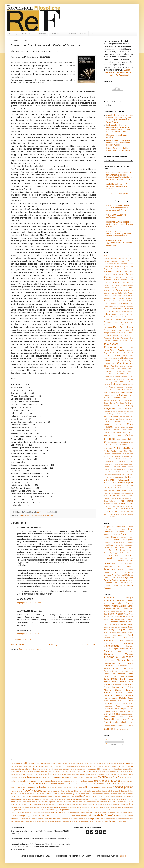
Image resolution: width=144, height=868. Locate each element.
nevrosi (131, 802)
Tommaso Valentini (111, 504)
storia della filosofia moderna (34, 819)
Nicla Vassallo (123, 448)
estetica (103, 777)
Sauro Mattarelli (110, 490)
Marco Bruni (115, 411)
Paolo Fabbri (129, 462)
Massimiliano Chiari (123, 687)
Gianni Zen (109, 660)
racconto (114, 807)
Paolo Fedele (123, 701)
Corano (13, 764)
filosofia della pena (121, 784)
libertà (82, 796)
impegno (107, 794)
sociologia (21, 816)
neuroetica (112, 802)
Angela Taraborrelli (111, 269)
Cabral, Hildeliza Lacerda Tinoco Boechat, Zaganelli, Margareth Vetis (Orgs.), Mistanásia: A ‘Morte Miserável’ (120, 119)
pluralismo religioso (113, 805)
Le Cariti (128, 561)
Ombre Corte (110, 572)
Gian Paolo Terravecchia (112, 358)
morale (126, 799)
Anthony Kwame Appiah (114, 274)
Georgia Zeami (117, 649)
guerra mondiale (66, 794)
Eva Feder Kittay (118, 325)
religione (51, 810)
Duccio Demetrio (127, 312)
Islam (51, 764)
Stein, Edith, (116, 216)
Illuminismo (31, 763)
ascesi (66, 766)
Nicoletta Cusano (117, 454)
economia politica (111, 774)
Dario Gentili (123, 304)
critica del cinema (54, 772)
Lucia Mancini (118, 674)
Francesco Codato (113, 640)
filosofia (115, 781)
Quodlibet (129, 577)
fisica (93, 791)
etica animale (125, 778)
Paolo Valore (129, 464)
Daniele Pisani (128, 301)
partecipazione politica (80, 805)
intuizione (25, 796)
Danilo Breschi (109, 627)
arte (62, 766)
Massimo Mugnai (119, 430)
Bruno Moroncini (125, 290)
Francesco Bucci (127, 338)
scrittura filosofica (87, 813)
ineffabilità (121, 794)
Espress (117, 545)
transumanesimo (67, 821)
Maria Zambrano (117, 419)
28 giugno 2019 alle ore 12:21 (29, 634)
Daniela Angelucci (116, 301)
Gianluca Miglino (128, 361)
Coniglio (131, 537)
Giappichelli (117, 553)
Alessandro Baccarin (115, 600)
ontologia (31, 804)
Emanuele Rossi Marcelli (118, 632)
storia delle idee (50, 819)
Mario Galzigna (115, 422)
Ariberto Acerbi (127, 280)
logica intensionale (107, 796)
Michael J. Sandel (113, 436)
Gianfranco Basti (116, 361)
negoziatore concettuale (57, 802)
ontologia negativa (42, 805)
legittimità (37, 796)
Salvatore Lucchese (126, 711)
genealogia (119, 791)
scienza (54, 812)
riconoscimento (106, 810)
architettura (40, 766)
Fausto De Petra (116, 330)
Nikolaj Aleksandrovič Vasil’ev (119, 456)
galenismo (111, 791)
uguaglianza (91, 821)
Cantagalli (117, 535)
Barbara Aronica (127, 285)
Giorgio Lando (109, 369)
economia (101, 774)
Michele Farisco (110, 445)
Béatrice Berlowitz (110, 293)
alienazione (80, 764)
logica (98, 796)
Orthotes (122, 572)
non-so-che (23, 805)
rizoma (19, 813)
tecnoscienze (77, 819)
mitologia (94, 799)
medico (46, 799)
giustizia (14, 794)
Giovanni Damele (110, 663)
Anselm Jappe (128, 272)
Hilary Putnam (109, 387)
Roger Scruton (110, 485)
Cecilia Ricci (129, 617)
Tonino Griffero (126, 503)
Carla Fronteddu (116, 614)
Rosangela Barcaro (126, 709)
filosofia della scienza (47, 787)
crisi (35, 772)
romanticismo (27, 813)
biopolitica (129, 766)
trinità (85, 821)
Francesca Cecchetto (126, 335)
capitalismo (26, 769)
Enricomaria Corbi (111, 322)
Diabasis (107, 542)
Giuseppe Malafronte (116, 666)
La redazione (28, 34)
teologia (98, 819)
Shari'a (60, 764)
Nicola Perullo (110, 451)
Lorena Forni (115, 403)
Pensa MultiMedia (123, 575)
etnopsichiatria (58, 781)
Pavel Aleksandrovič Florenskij (123, 469)
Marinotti (130, 566)
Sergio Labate (121, 720)
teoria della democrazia (121, 819)
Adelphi (107, 527)
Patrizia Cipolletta (127, 467)
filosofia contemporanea (20, 784)
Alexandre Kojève (119, 261)
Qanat (123, 578)
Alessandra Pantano (118, 259)
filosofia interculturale (64, 787)
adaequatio (72, 764)
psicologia (74, 807)
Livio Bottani (125, 400)
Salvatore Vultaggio (127, 714)
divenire (67, 774)
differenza (22, 774)
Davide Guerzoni (121, 627)
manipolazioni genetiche (125, 796)
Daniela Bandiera (118, 622)
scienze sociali (63, 813)
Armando (107, 529)
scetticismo (36, 813)
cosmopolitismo (128, 769)
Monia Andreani (110, 701)
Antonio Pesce (112, 609)
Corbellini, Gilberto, (118, 186)
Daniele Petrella (127, 624)
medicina (40, 799)
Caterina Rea (122, 296)
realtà (37, 810)
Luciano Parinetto (118, 406)
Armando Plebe (110, 611)
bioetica (121, 766)
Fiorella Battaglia (127, 333)
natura (13, 802)
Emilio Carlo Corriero (113, 319)
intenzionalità (16, 796)
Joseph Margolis (109, 392)
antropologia (128, 763)
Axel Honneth (127, 283)
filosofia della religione (29, 787)
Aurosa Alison (122, 611)
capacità (18, 769)
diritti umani (43, 774)
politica (130, 804)
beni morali (113, 766)
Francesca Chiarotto (111, 338)
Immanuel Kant (43, 764)
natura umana (22, 802)
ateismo (83, 766)
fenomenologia (101, 781)
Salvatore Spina (112, 714)
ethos (111, 778)
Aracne (125, 527)
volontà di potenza (121, 821)
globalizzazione (24, 794)
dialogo (124, 772)
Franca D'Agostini (111, 335)
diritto (50, 774)
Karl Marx (124, 395)
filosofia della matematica (87, 784)
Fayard (106, 548)
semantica (98, 813)
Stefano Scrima (117, 726)
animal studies (107, 764)
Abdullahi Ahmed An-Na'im (115, 256)
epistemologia (32, 777)
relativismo (43, 810)
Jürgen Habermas (111, 395)
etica (116, 777)
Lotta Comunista (126, 564)
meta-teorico (66, 799)
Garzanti (125, 550)
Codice (124, 537)
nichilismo (14, 805)
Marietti (120, 566)
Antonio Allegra (111, 606)
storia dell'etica (82, 816)
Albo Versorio (116, 527)
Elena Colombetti (117, 317)
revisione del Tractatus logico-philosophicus (85, 810)
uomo (104, 821)
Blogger (123, 856)
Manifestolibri (109, 566)
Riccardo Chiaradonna (117, 477)
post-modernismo (24, 807)
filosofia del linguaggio (54, 784)
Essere (22, 764)
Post (109, 740)
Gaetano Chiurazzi (112, 355)
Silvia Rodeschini (111, 496)
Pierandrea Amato (111, 472)
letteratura (45, 796)
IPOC (120, 556)
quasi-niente (106, 807)
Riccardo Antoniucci (125, 706)
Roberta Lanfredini (126, 480)
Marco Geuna (124, 411)
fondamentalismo (101, 791)
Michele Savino (41, 516)
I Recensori (42, 34)
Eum (122, 545)
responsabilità (65, 810)
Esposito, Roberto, (119, 233)
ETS (113, 542)
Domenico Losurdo (122, 309)
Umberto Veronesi (122, 506)
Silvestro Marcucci (127, 493)
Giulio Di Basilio (125, 663)
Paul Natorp (108, 469)
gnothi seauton (40, 794)
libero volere (75, 796)
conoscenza (91, 769)
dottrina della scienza (83, 774)
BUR (115, 529)
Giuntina (130, 553)
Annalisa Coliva (112, 272)
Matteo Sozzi (112, 690)
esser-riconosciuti (87, 778)
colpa (34, 769)
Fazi (111, 548)
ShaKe (127, 583)
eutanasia (67, 781)
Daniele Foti (114, 624)
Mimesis (50, 516)
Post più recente (18, 645)
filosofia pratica (16, 791)
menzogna (52, 799)
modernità (102, 799)
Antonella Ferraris (123, 603)
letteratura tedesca (55, 796)
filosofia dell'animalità (70, 784)
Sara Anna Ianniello (115, 717)
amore (99, 764)
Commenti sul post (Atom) (30, 649)
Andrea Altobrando (120, 264)
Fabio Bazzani (120, 327)
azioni (101, 766)
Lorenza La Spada (121, 671)
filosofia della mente (106, 784)
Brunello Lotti (109, 291)
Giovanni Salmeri (115, 374)
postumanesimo (48, 807)
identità (89, 794)
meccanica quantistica (28, 799)
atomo (88, 766)
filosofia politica (123, 787)
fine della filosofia (85, 791)
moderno (110, 799)
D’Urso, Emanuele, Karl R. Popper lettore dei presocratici (119, 149)
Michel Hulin (121, 439)
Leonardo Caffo (120, 398)
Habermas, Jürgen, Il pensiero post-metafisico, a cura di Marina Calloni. (120, 224)
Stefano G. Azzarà (110, 498)
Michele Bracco (128, 442)
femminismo (88, 781)
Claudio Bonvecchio (27, 516)
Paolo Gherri (108, 464)
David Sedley (114, 306)
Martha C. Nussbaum (114, 424)
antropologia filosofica (18, 766)
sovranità (46, 816)
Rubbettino (108, 583)
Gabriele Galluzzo (116, 353)
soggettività (30, 816)
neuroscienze (122, 802)
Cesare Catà (109, 619)
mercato (59, 799)
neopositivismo (102, 802)
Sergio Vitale (121, 490)
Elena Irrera (129, 317)
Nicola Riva (123, 451)
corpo (99, 769)
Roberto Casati (110, 483)
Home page (13, 34)
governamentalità (53, 794)
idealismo (82, 794)
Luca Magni (125, 403)
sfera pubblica (112, 813)
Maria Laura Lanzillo (116, 416)
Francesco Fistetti (111, 341)
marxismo (15, 799)
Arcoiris (131, 527)
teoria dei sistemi (107, 819)
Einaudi (111, 545)
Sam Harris (115, 488)
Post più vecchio (89, 645)
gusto (75, 794)
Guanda (115, 556)
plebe (104, 805)
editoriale (121, 774)
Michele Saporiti (111, 698)
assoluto (77, 766)
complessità (41, 769)
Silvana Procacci (114, 493)
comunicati (50, 769)
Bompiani (121, 532)
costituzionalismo (17, 772)
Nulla (55, 764)
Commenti (111, 744)
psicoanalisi (65, 807)
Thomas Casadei (125, 501)
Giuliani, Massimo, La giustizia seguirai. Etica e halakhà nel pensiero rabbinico (119, 143)
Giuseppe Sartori (122, 376)
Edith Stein (123, 314)
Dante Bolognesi (110, 304)
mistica (84, 799)
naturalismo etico (42, 802)
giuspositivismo (128, 791)
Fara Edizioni (129, 545)
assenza (71, 766)
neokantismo (70, 802)
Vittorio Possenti (116, 514)
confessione (81, 769)
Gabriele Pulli (129, 353)
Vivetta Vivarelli (128, 514)
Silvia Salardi (120, 722)
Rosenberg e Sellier (126, 580)
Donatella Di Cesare (112, 312)
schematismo (45, 813)
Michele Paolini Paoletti (119, 695)
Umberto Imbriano (122, 729)
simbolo (121, 813)
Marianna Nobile (121, 685)
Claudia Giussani (121, 619)
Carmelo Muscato (110, 296)
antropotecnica (30, 766)
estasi (95, 778)
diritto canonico (58, 774)
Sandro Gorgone (127, 488)
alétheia (87, 764)
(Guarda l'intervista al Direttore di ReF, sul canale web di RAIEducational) (118, 72)
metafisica (76, 799)
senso (104, 813)
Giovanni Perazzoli (119, 371)
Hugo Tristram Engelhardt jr (124, 387)
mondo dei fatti (118, 799)
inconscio (114, 794)
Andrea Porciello (117, 266)
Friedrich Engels (117, 350)
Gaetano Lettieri (128, 356)
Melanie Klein (116, 432)
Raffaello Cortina (111, 580)
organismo (60, 805)
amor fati (93, 764)
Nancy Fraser (122, 445)
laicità (31, 796)
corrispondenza (117, 769)
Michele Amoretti (117, 442)
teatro (59, 819)
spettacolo (54, 816)
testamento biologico (54, 821)
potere (57, 807)
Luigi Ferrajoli (122, 409)
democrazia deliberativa (102, 772)
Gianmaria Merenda (119, 657)
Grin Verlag (108, 556)
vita (113, 821)
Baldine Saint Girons (112, 285)
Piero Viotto (117, 475)
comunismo (58, 769)
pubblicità (99, 807)
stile (69, 816)
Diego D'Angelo (117, 630)
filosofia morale (93, 787)
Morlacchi (122, 569)
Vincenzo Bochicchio (116, 509)
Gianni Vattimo (125, 363)
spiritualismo (62, 816)
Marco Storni (119, 679)
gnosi (32, 794)
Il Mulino (127, 555)
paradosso (68, 805)
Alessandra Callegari (119, 598)
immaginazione (98, 794)
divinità (73, 774)
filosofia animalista (127, 781)
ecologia (94, 774)
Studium (107, 585)
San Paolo (118, 583)
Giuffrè (124, 553)
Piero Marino (108, 475)
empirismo (14, 778)
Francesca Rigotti (123, 635)
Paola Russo (122, 459)
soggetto (38, 816)
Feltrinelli (116, 548)
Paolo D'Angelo (118, 462)
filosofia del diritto (36, 784)
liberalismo (66, 796)
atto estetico (94, 766)
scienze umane (75, 813)
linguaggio (90, 796)
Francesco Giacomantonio (114, 345)
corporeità (107, 769)
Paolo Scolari (119, 464)
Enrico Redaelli (128, 319)
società (13, 816)
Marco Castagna (120, 676)
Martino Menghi (120, 427)
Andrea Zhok (129, 266)
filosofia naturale (107, 787)
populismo (14, 807)
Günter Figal (125, 379)
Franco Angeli (115, 550)
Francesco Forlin (127, 341)
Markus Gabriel (128, 422)
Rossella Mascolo (111, 711)
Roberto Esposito (126, 482)
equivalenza (43, 778)
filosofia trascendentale (55, 791)
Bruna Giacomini (126, 288)
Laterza (121, 561)
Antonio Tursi (111, 280)
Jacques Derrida (125, 390)
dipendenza (31, 774)
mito (88, 799)
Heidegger (116, 384)
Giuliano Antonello (127, 374)
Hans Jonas (119, 382)
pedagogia (91, 805)
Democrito (122, 306)
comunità (66, 769)
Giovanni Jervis (120, 369)
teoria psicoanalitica (27, 821)
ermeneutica (58, 777)
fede (81, 781)
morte (131, 799)
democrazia (88, 771)
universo (99, 821)
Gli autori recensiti (58, 34)
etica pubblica (37, 781)
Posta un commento (22, 639)
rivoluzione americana (118, 810)
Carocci (125, 534)
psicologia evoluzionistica (87, 807)
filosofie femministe (71, 791)
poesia (123, 805)
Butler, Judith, (118, 208)
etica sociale (48, 781)
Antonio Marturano (124, 277)
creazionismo (29, 772)
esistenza (67, 777)
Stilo (132, 583)
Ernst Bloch (124, 322)
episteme (21, 778)
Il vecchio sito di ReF (78, 34)
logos (115, 796)
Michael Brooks (128, 432)
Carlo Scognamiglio (117, 617)
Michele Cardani (125, 693)
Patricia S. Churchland (112, 467)
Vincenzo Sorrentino (120, 512)
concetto (73, 769)
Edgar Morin (111, 314)
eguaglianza (129, 774)
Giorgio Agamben (111, 366)
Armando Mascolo (112, 283)
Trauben (115, 585)
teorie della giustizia (41, 821)
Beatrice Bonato (110, 288)
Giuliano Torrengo (110, 376)
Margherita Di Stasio (116, 414)
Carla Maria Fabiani (125, 293)
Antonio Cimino (126, 606)
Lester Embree (115, 400)
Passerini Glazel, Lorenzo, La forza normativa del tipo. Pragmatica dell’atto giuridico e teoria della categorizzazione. (119, 176)
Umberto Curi (109, 506)
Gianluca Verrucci (119, 654)
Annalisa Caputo (127, 269)
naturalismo (31, 802)
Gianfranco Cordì (125, 651)
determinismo (115, 772)
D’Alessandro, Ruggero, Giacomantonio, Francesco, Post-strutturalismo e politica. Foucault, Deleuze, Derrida (118, 128)
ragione (120, 807)
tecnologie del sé (67, 819)
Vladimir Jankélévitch (111, 517)
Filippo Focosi (115, 333)
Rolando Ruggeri (111, 709)
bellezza (106, 766)
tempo (92, 819)
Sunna (65, 764)
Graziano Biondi (114, 379)
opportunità (52, 805)
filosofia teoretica (34, 791)
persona (99, 805)
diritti (37, 774)
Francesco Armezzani (119, 638)
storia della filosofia (102, 815)
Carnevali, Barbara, (119, 243)
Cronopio (107, 540)
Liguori (115, 564)
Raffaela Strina (121, 704)
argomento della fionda (52, 766)
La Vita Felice (122, 558)
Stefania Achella (127, 496)
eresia (50, 778)
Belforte (123, 529)
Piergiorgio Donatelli (126, 472)
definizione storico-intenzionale (72, 772)
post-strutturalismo (36, 807)
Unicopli (122, 585)
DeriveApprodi (127, 540)
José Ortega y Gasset (124, 392)
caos (12, 769)
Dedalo (116, 540)
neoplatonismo (91, 802)
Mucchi (131, 570)
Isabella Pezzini (110, 390)
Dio (17, 764)
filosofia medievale (78, 787)
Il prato (114, 558)
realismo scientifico (29, 810)
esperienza (76, 778)
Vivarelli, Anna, (117, 194)
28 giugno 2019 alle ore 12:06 (29, 603)
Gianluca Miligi (110, 363)
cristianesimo (42, 772)
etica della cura (24, 781)
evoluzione (75, 781)
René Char (125, 475)
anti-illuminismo (117, 764)
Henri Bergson (128, 384)
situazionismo (129, 813)
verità (109, 821)
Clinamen (115, 537)
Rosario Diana (122, 485)
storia (73, 816)
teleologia (85, 819)
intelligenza (130, 794)
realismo (19, 810)
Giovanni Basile (125, 660)
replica (57, 810)
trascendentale (78, 821)
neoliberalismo (81, 802)
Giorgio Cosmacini (127, 366)
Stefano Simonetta (123, 498)
